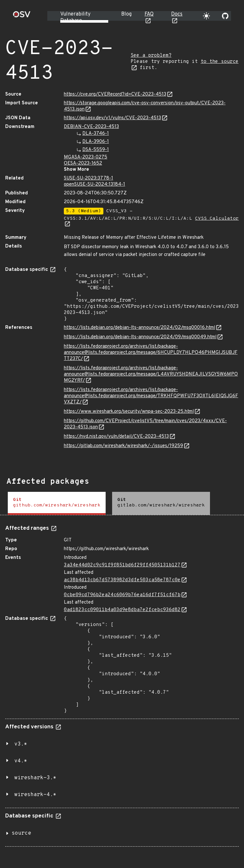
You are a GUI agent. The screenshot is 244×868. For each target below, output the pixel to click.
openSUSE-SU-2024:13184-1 (94, 185)
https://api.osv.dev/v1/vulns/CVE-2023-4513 (112, 118)
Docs (177, 14)
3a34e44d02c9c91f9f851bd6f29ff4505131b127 (122, 565)
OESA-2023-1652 (83, 163)
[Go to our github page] (225, 16)
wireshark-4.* (35, 795)
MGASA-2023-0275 (86, 157)
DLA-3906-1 (96, 142)
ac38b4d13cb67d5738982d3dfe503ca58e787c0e (122, 580)
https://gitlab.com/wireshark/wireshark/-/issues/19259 (123, 446)
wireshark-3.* (35, 778)
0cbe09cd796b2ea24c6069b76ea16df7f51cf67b (122, 595)
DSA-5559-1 (96, 150)
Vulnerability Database (75, 17)
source (21, 833)
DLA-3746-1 (96, 134)
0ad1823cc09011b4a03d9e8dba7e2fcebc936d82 (122, 610)
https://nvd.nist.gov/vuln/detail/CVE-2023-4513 (116, 437)
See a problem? (151, 56)
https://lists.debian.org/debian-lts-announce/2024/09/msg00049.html (140, 337)
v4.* (21, 761)
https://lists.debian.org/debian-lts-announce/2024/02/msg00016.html (139, 328)
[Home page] (22, 16)
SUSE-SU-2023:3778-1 (88, 178)
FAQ (149, 14)
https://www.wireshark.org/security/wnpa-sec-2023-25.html (129, 412)
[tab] (57, 503)
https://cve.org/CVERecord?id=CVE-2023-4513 (115, 94)
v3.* (21, 744)
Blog (126, 14)
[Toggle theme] (206, 16)
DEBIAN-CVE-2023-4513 (91, 127)
